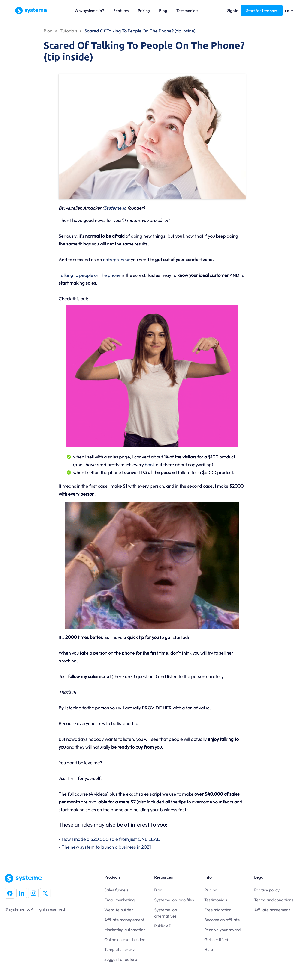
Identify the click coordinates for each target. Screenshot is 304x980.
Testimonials (187, 10)
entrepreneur (116, 259)
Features (121, 10)
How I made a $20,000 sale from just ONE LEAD (111, 839)
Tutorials (69, 31)
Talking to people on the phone (90, 275)
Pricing (144, 10)
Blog (163, 10)
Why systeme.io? (89, 10)
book (150, 465)
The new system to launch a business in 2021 (106, 847)
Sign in (233, 10)
